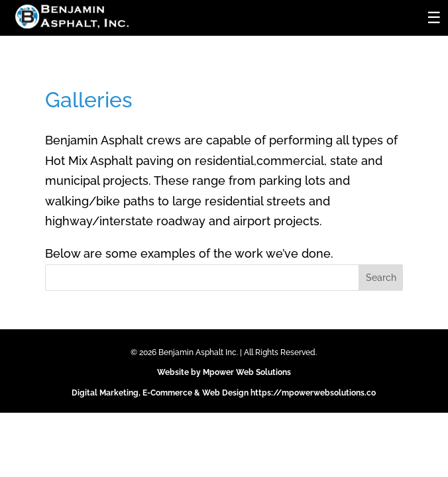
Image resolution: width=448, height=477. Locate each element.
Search (381, 278)
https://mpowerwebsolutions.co (313, 393)
